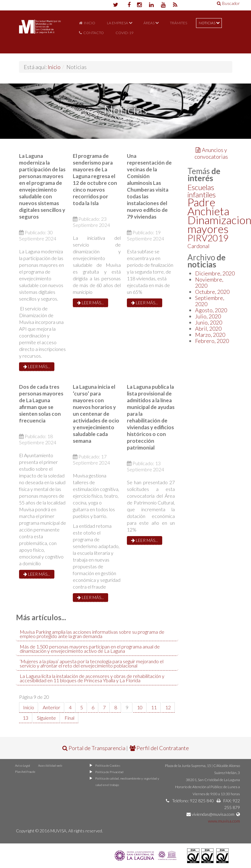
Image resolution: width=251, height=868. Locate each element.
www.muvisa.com (224, 821)
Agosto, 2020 (211, 310)
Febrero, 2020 (212, 341)
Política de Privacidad (109, 772)
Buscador (228, 3)
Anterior (51, 707)
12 (168, 707)
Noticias (207, 23)
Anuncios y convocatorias (211, 153)
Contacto (94, 33)
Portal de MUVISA (40, 34)
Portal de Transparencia (94, 748)
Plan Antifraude (25, 772)
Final (69, 718)
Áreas (149, 23)
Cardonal (198, 246)
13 (25, 718)
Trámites (178, 23)
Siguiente (46, 718)
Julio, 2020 (208, 316)
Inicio (90, 23)
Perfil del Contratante (159, 748)
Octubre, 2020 (212, 292)
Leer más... (37, 366)
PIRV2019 (208, 238)
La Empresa (118, 23)
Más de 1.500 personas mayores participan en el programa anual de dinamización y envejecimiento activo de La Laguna (90, 649)
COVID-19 (124, 33)
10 (140, 707)
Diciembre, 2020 (215, 273)
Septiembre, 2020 (210, 301)
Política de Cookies (108, 765)
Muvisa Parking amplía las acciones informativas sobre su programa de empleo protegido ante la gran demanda (92, 634)
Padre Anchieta (208, 206)
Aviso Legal (23, 765)
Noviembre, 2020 (209, 282)
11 (154, 707)
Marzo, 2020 (210, 335)
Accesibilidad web (50, 765)
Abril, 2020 (208, 329)
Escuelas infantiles (202, 191)
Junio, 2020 (209, 322)
